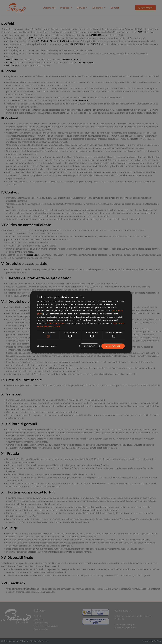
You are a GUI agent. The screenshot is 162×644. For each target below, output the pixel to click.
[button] (47, 346)
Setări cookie (119, 323)
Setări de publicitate (56, 323)
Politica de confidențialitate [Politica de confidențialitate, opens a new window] (49, 326)
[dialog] (81, 322)
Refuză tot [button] (88, 346)
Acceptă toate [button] (113, 346)
